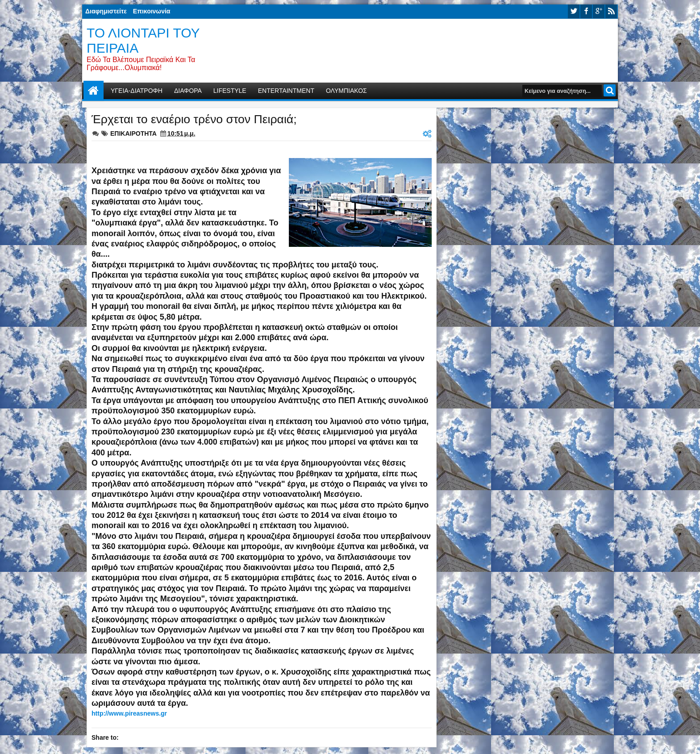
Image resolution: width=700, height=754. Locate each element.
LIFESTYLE (230, 91)
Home (94, 91)
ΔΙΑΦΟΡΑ (188, 91)
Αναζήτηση (610, 90)
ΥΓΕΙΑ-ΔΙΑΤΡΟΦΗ (137, 91)
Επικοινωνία (152, 11)
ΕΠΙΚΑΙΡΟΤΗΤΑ (133, 133)
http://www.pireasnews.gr (129, 713)
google (599, 11)
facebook (586, 11)
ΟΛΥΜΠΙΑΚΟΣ (346, 91)
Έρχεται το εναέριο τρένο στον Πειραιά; (194, 119)
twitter (574, 11)
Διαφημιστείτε (106, 11)
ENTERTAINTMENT (286, 91)
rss (611, 11)
